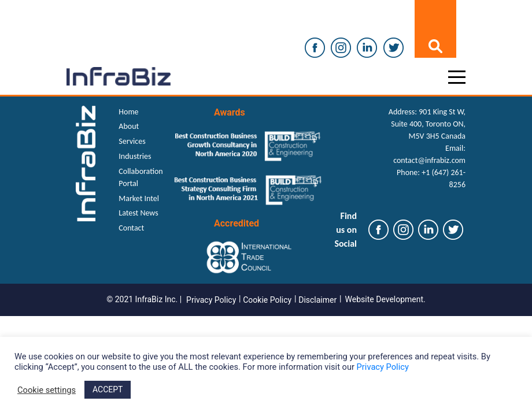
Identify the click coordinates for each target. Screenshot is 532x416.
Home (128, 112)
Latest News (138, 213)
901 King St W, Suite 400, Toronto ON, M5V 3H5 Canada (428, 124)
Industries (135, 156)
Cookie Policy (267, 300)
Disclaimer (317, 300)
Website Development (385, 299)
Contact (131, 228)
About (129, 126)
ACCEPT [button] (108, 389)
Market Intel (139, 198)
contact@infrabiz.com (429, 160)
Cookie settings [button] (47, 390)
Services (132, 141)
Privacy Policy (211, 300)
